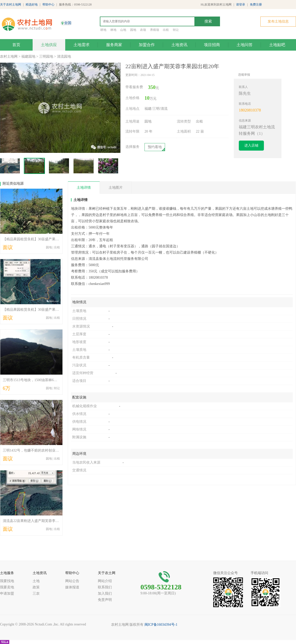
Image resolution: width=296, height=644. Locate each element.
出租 (166, 30)
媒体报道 (72, 587)
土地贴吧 (277, 45)
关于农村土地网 (11, 5)
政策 (36, 587)
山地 (123, 30)
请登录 (241, 5)
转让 (176, 30)
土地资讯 (179, 45)
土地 (36, 581)
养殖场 (155, 30)
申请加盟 (7, 594)
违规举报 (244, 75)
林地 (113, 30)
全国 (68, 23)
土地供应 (49, 45)
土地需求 (82, 45)
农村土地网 (9, 57)
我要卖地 (7, 587)
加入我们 (105, 594)
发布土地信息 (278, 21)
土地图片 (116, 188)
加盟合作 (147, 45)
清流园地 (64, 57)
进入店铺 (251, 145)
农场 (143, 30)
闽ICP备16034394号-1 (161, 625)
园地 (133, 30)
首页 (16, 45)
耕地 (103, 30)
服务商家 (114, 45)
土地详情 (84, 188)
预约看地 (155, 147)
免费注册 (256, 5)
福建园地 (28, 57)
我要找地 (7, 581)
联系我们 (105, 587)
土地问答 (245, 45)
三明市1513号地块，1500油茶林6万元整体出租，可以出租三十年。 (55, 380)
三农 (36, 594)
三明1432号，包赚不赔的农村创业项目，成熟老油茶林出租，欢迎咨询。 (59, 450)
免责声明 (105, 600)
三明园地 (46, 57)
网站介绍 (105, 581)
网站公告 (72, 581)
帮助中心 (48, 5)
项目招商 (212, 45)
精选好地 (32, 5)
